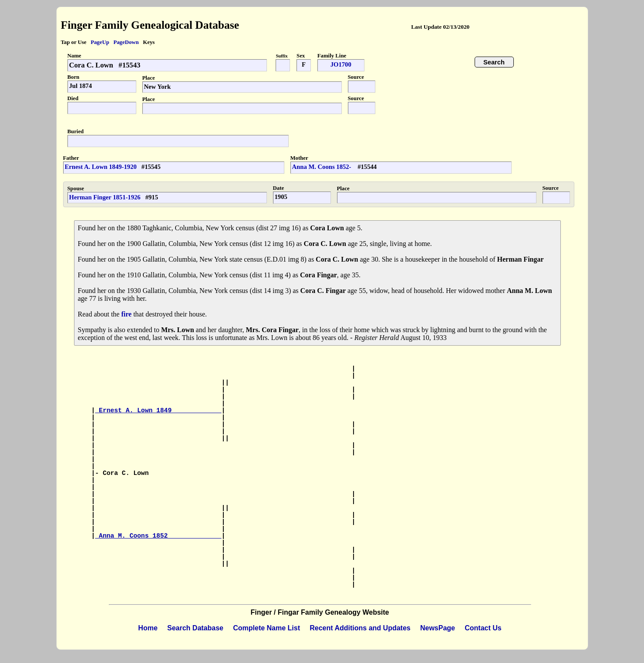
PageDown (126, 42)
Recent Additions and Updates (360, 628)
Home (148, 628)
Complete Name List (266, 628)
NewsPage (438, 628)
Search (494, 62)
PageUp (100, 42)
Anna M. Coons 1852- (323, 167)
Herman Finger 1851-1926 (105, 197)
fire (126, 314)
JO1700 (341, 64)
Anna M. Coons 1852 (158, 536)
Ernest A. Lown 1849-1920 (101, 167)
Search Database (195, 628)
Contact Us (483, 628)
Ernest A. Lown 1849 (158, 411)
